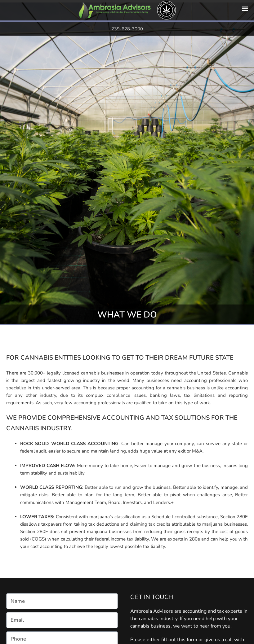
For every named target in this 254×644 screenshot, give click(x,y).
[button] (245, 8)
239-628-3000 (127, 29)
